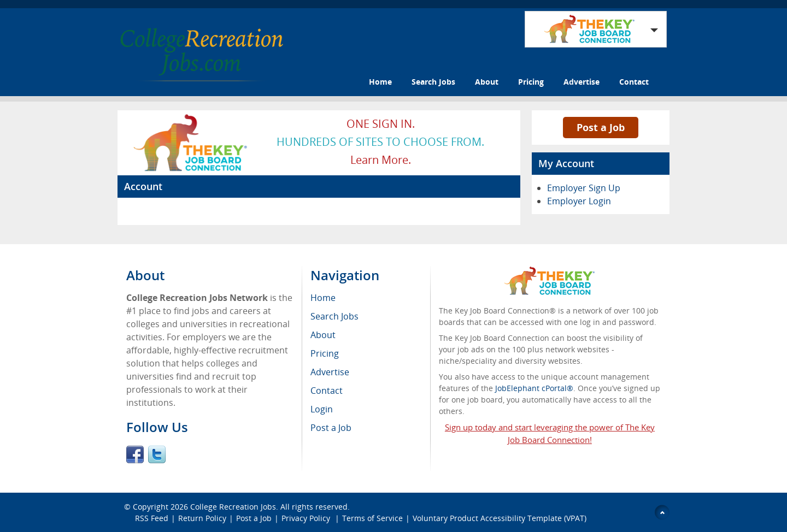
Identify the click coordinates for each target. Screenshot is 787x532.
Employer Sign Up (584, 188)
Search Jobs (433, 82)
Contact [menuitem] (327, 391)
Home (380, 82)
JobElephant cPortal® (534, 388)
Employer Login (579, 201)
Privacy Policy (307, 518)
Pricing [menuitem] (325, 353)
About (487, 82)
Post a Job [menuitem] (331, 428)
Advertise (582, 82)
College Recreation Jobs (233, 507)
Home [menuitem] (323, 298)
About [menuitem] (323, 335)
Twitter (157, 454)
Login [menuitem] (322, 409)
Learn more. (381, 160)
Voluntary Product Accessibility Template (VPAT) (500, 518)
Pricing (531, 82)
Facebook (135, 454)
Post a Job (601, 127)
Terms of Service (372, 518)
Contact (634, 82)
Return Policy (202, 518)
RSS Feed (152, 518)
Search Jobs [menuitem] (334, 316)
